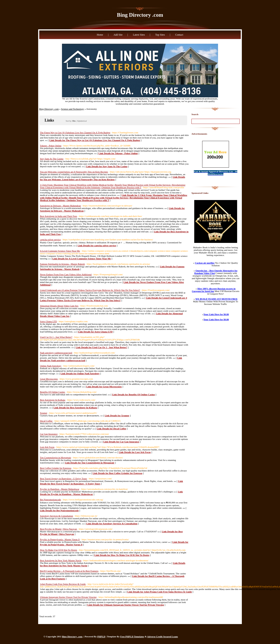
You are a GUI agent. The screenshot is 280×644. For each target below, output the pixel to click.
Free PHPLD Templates (132, 636)
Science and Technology (73, 109)
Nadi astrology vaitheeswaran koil (56, 353)
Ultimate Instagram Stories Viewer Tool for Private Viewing (68, 597)
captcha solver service (50, 239)
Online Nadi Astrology (51, 366)
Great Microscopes (49, 379)
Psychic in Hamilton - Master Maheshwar (60, 489)
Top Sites (160, 35)
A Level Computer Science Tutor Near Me (60, 251)
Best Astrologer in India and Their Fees (58, 216)
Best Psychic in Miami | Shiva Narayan (58, 529)
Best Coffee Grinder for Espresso (56, 468)
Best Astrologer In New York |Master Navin (61, 560)
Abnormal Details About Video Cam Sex (59, 306)
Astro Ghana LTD (48, 321)
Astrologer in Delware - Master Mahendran (60, 206)
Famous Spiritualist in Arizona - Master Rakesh (62, 264)
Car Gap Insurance (49, 434)
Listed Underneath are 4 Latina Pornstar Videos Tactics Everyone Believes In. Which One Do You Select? (90, 290)
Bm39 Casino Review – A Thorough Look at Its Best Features (69, 571)
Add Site (118, 35)
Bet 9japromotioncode (50, 500)
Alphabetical (82, 121)
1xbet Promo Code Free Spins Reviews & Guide (63, 584)
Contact (179, 35)
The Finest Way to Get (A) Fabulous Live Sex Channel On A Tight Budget (75, 132)
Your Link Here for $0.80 (216, 314)
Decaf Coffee (46, 421)
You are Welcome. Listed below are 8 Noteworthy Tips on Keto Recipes (74, 172)
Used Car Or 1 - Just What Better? (56, 337)
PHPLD (101, 636)
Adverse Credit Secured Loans (163, 636)
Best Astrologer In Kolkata (53, 400)
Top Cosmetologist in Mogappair (56, 457)
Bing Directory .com (140, 15)
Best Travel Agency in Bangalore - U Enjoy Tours (63, 478)
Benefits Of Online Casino (52, 392)
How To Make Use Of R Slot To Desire (58, 550)
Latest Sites (139, 35)
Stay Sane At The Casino (52, 159)
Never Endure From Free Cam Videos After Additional (66, 274)
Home (100, 35)
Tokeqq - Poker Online (51, 146)
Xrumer (44, 413)
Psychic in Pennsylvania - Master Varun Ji (60, 539)
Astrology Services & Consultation (56, 516)
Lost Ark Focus (47, 447)
